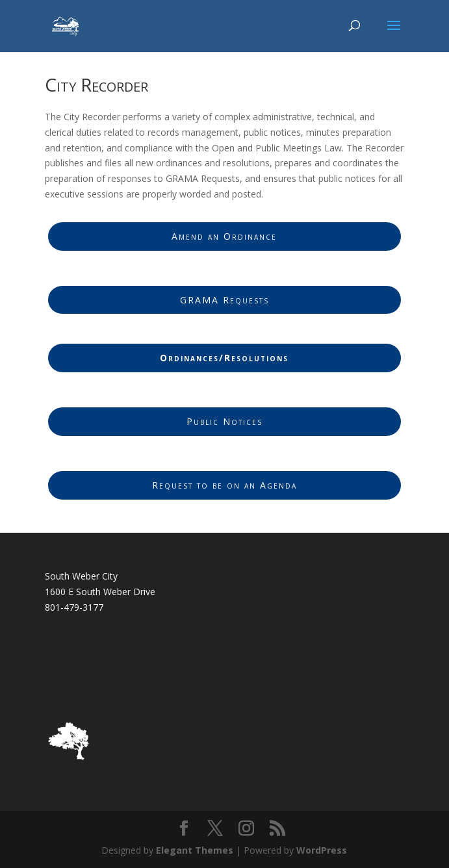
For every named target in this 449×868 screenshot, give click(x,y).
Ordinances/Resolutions (224, 358)
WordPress (322, 850)
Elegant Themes (195, 850)
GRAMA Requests (224, 300)
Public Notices (224, 421)
